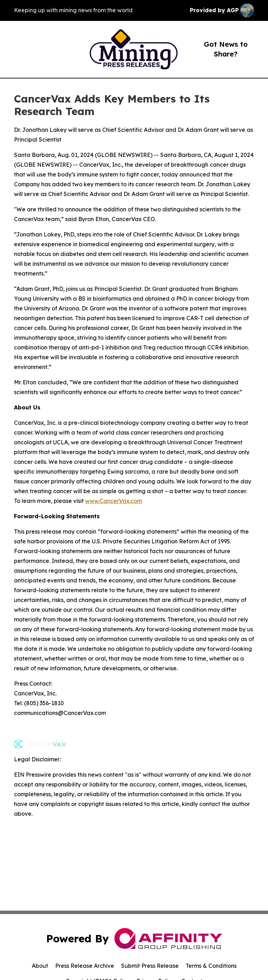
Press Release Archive (85, 966)
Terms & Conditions (211, 966)
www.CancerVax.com (114, 501)
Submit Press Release (150, 966)
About (40, 966)
